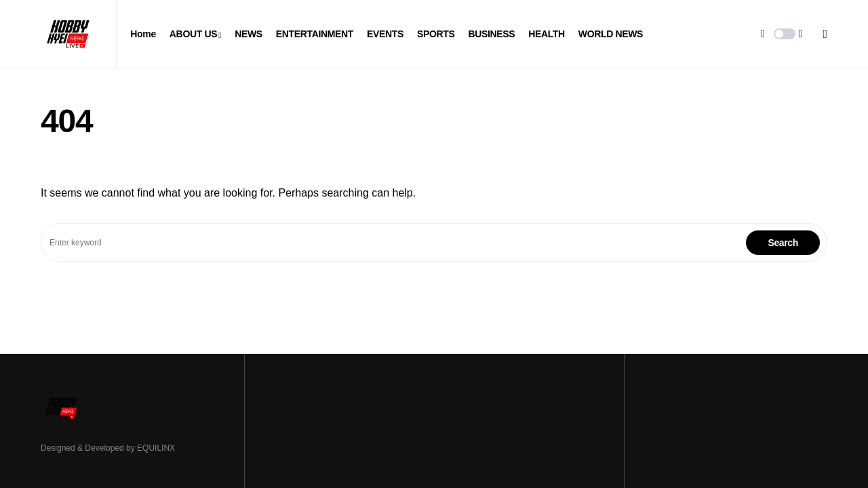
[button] (785, 34)
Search (783, 243)
